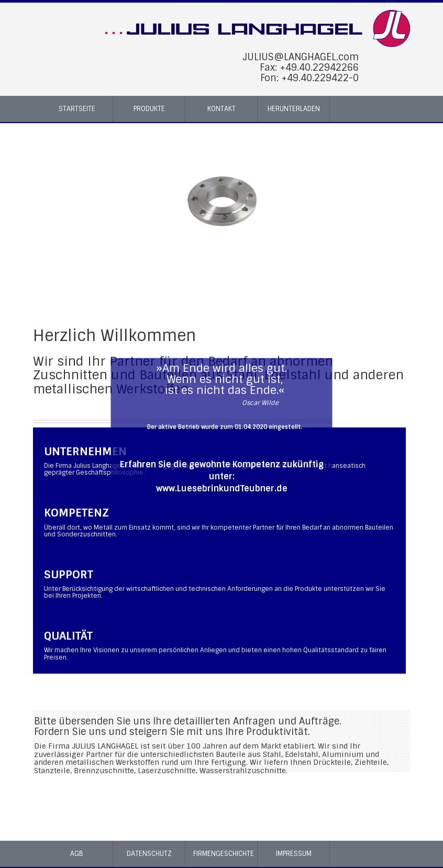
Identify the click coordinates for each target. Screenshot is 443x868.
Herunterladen (294, 109)
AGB (77, 854)
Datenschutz (149, 854)
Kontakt (222, 109)
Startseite (77, 109)
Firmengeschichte (224, 854)
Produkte (149, 109)
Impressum (294, 854)
